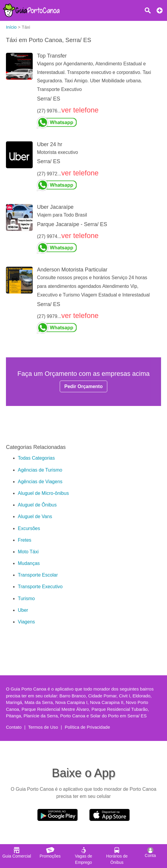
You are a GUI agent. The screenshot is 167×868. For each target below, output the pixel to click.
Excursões (29, 528)
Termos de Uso (43, 727)
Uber (23, 610)
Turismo (26, 599)
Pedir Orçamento (84, 386)
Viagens (26, 622)
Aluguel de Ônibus (37, 505)
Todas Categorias (36, 458)
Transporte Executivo (40, 587)
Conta (150, 852)
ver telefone (80, 110)
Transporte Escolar (38, 575)
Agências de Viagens (40, 482)
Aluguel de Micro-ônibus (43, 493)
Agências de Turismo (40, 470)
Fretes (25, 540)
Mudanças (29, 563)
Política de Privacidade (88, 727)
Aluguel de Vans (35, 516)
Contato (14, 727)
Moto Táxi (28, 552)
